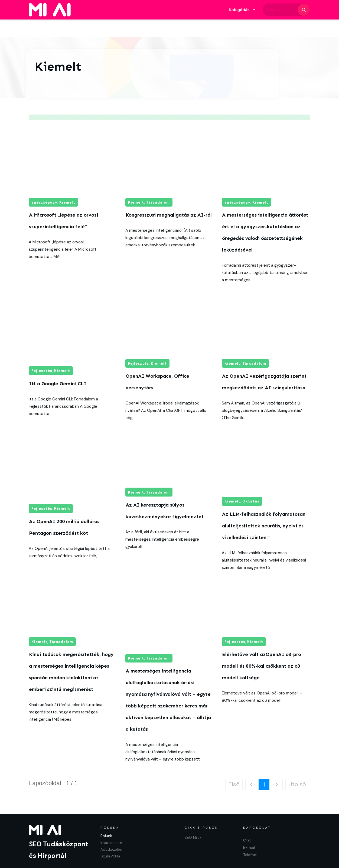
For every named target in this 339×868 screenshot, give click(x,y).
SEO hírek (193, 820)
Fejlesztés (42, 353)
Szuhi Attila (110, 839)
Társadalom (158, 185)
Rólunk (106, 818)
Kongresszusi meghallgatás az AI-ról (169, 198)
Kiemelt (67, 185)
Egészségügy (44, 185)
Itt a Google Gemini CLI (58, 366)
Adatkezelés (111, 832)
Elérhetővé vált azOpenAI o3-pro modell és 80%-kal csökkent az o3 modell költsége (262, 649)
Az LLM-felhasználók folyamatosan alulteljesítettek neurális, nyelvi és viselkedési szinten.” (264, 508)
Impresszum (111, 825)
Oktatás (251, 484)
